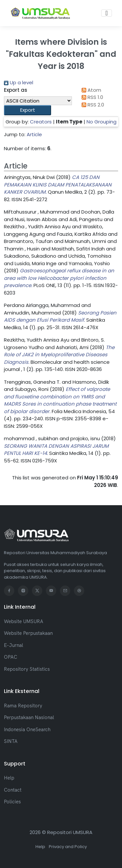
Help (9, 778)
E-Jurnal (14, 645)
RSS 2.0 (92, 105)
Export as (16, 90)
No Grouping (102, 122)
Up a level (19, 82)
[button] (27, 110)
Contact (13, 790)
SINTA (11, 741)
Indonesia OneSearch (27, 729)
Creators (41, 122)
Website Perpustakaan (28, 633)
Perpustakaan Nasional (29, 717)
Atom (90, 90)
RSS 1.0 (91, 97)
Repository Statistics (27, 669)
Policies (12, 802)
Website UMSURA (24, 621)
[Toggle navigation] (107, 13)
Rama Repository (23, 706)
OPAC (11, 657)
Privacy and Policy (68, 847)
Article (34, 134)
